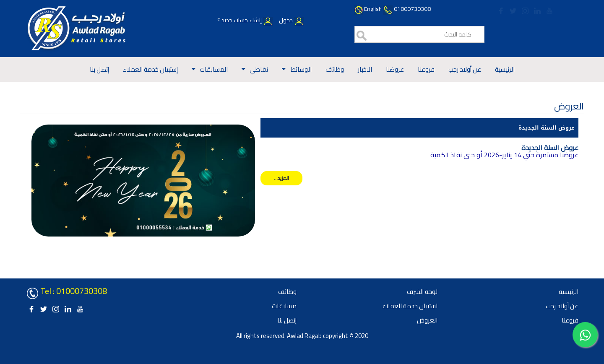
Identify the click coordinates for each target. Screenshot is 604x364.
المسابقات (214, 69)
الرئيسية (505, 69)
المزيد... (281, 178)
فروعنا (426, 69)
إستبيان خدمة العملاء (150, 69)
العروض (427, 320)
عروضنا (395, 69)
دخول (291, 20)
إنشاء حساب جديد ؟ (245, 20)
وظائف (335, 69)
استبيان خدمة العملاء (410, 306)
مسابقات (284, 306)
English (373, 9)
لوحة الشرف (422, 292)
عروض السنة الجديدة (546, 128)
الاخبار (365, 69)
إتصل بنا (99, 69)
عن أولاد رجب (465, 69)
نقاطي (259, 69)
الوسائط (301, 69)
